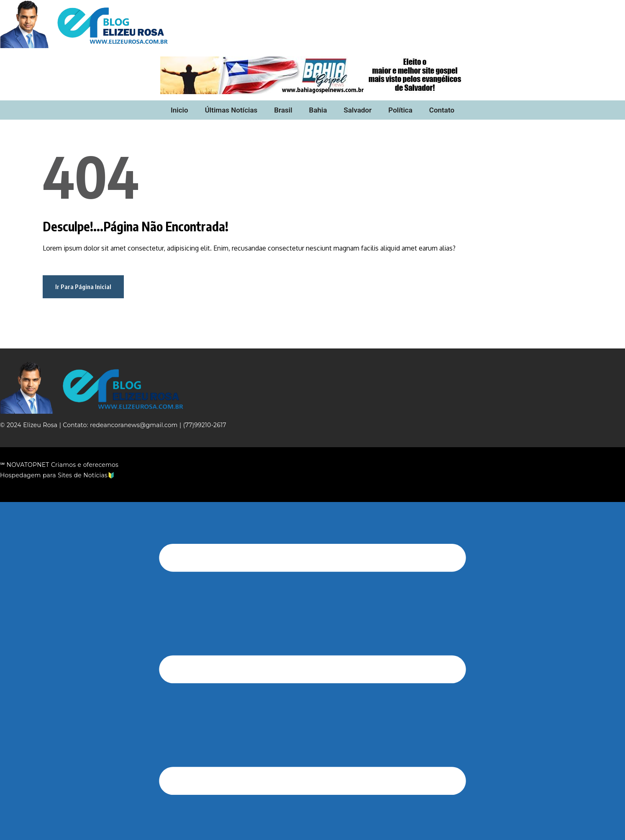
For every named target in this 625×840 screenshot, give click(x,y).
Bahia (318, 110)
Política (400, 110)
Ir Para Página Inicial (83, 287)
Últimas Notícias (231, 110)
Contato (442, 110)
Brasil (283, 110)
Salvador (358, 110)
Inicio (179, 110)
